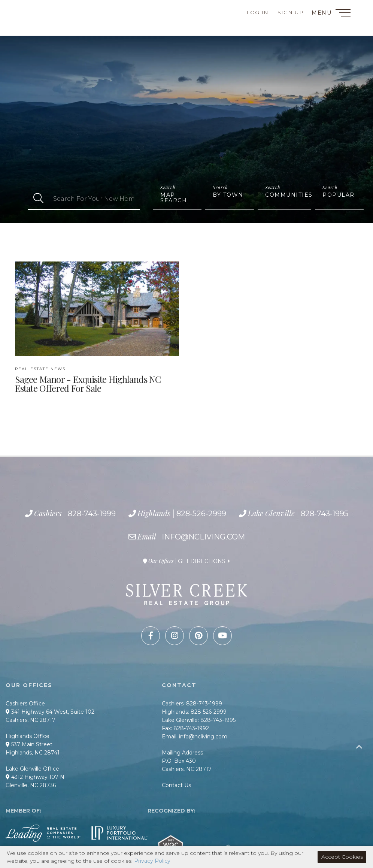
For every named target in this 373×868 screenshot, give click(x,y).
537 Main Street (29, 744)
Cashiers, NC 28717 (31, 720)
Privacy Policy (152, 861)
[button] (38, 199)
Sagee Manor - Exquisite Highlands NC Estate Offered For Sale (88, 380)
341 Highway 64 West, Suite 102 (50, 712)
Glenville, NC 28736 (31, 785)
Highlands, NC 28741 (33, 753)
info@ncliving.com (203, 537)
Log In (257, 12)
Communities (288, 195)
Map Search (174, 198)
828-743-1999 (46, 11)
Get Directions (202, 561)
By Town (228, 195)
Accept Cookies (342, 857)
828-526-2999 (49, 19)
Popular (339, 195)
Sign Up (291, 12)
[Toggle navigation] (343, 14)
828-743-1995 (56, 28)
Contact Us (176, 785)
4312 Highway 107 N (35, 777)
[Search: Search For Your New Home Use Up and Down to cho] (94, 199)
